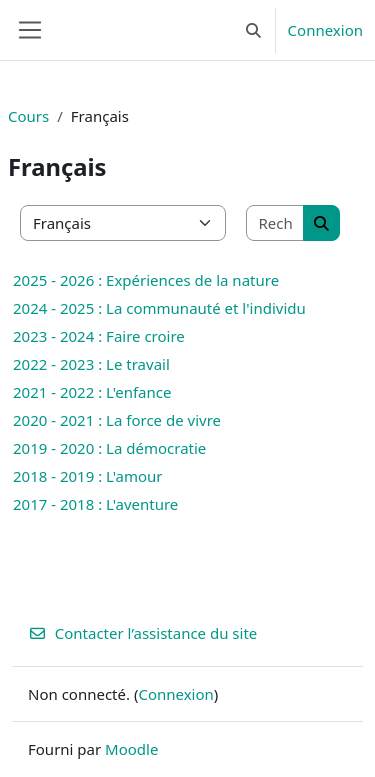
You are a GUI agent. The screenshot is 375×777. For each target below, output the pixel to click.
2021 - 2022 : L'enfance (92, 392)
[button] (253, 30)
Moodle (131, 749)
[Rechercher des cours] (276, 223)
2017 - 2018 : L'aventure (95, 504)
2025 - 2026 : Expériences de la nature (146, 280)
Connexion (325, 30)
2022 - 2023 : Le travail (91, 364)
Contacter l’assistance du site (142, 633)
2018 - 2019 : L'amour (88, 476)
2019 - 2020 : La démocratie (109, 448)
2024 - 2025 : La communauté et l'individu (159, 308)
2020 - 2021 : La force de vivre (117, 420)
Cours (28, 116)
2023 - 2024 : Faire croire (99, 336)
